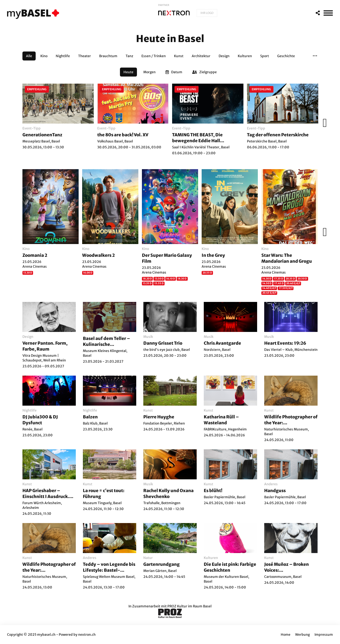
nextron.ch (87, 635)
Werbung (302, 635)
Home (286, 635)
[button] (315, 56)
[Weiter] (323, 123)
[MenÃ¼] (328, 13)
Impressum (324, 635)
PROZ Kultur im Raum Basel (189, 606)
